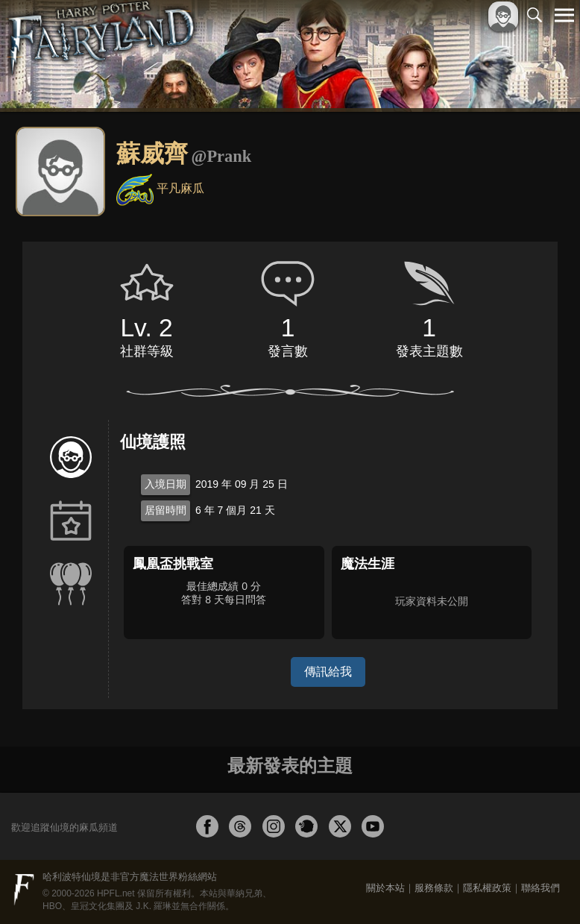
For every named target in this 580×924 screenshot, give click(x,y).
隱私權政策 (487, 888)
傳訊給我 (328, 672)
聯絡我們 (540, 888)
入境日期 (166, 484)
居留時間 (166, 510)
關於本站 (385, 888)
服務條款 (434, 888)
